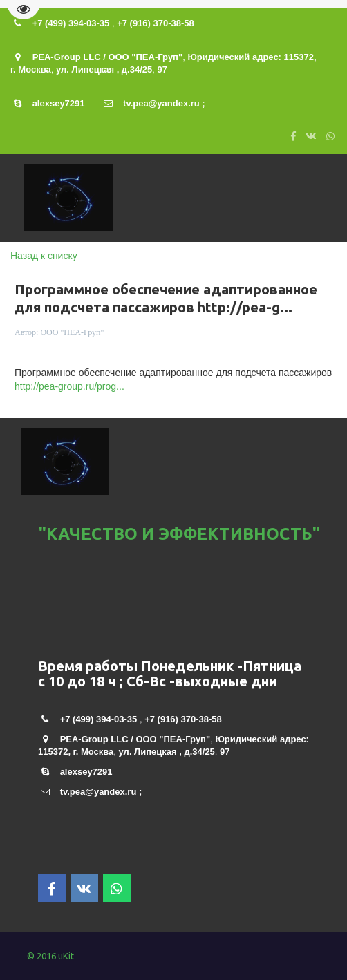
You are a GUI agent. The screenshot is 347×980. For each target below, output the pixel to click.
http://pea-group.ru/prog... (69, 386)
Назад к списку (44, 256)
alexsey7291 (59, 103)
